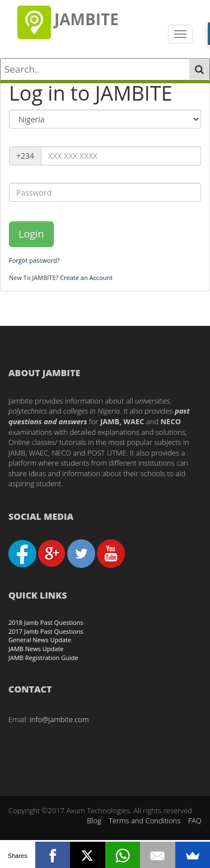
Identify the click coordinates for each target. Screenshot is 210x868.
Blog (94, 820)
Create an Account (86, 278)
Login (31, 234)
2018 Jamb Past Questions (46, 622)
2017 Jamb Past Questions (46, 631)
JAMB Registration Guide (43, 658)
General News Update (40, 640)
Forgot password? (34, 260)
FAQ (195, 820)
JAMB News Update (36, 649)
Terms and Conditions (144, 820)
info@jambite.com (59, 719)
